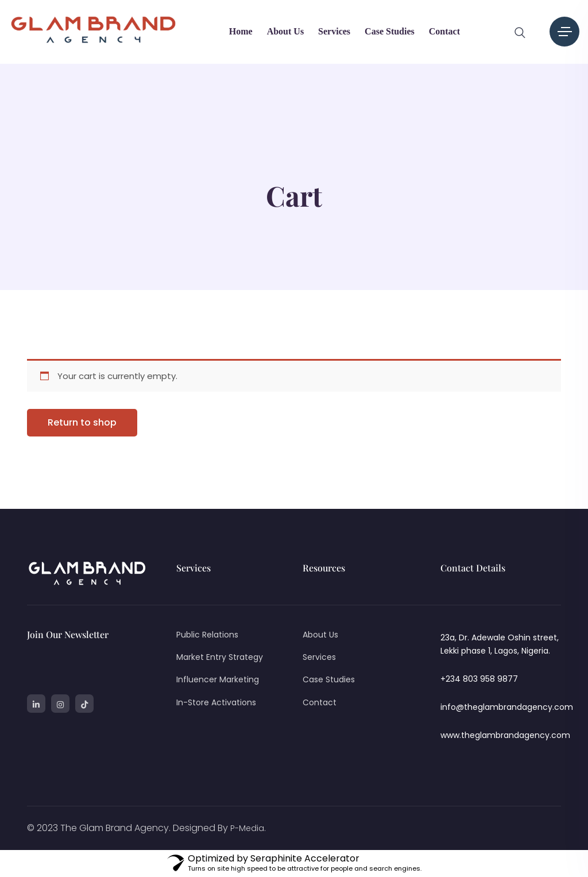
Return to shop (82, 422)
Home (241, 31)
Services (334, 31)
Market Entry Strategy (220, 657)
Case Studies (390, 31)
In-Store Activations (216, 702)
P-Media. (248, 828)
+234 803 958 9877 (479, 679)
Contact (444, 31)
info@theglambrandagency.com (507, 707)
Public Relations (207, 635)
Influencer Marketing (218, 679)
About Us (285, 31)
